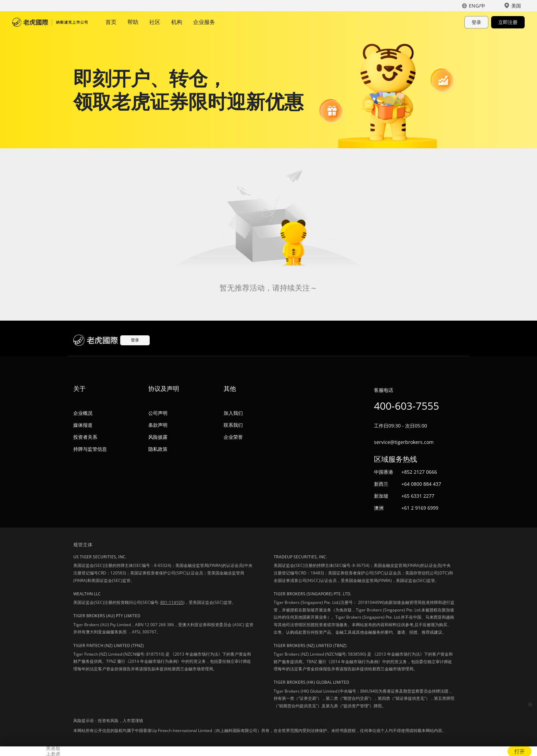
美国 (516, 6)
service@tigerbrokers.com (404, 442)
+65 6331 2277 (418, 496)
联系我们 (233, 425)
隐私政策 (158, 449)
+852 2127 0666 (419, 472)
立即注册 (508, 22)
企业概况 (83, 413)
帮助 (133, 22)
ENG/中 (477, 6)
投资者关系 (85, 437)
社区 (155, 22)
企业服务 (204, 22)
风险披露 (158, 437)
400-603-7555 (407, 406)
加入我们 (233, 413)
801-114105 (172, 602)
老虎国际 (50, 22)
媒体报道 (83, 425)
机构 (177, 22)
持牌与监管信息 (90, 449)
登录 (476, 22)
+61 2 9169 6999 (420, 508)
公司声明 (158, 413)
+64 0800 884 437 (421, 484)
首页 (111, 22)
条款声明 (158, 425)
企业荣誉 (233, 437)
